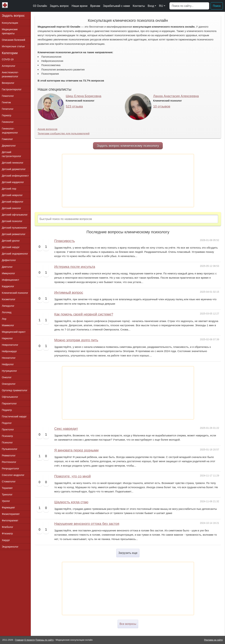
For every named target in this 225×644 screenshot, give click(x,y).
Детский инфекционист (15, 176)
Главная (19, 640)
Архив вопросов (48, 129)
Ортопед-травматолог (15, 390)
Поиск (217, 6)
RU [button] (161, 6)
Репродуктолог (11, 469)
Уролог (6, 501)
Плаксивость (65, 241)
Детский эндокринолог (15, 254)
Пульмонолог (10, 449)
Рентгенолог (9, 462)
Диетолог (7, 267)
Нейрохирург (9, 351)
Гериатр (7, 115)
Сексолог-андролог (13, 475)
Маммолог (8, 325)
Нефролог (8, 364)
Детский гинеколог (13, 163)
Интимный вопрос (69, 292)
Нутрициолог (9, 371)
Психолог (7, 443)
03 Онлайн (40, 6)
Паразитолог (9, 404)
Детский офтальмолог (15, 215)
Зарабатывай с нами (116, 6)
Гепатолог (8, 109)
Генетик (6, 102)
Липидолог (8, 306)
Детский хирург (11, 247)
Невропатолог (10, 345)
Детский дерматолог (14, 169)
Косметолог (9, 299)
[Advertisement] (128, 181)
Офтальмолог (10, 397)
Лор (4, 319)
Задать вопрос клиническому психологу (128, 146)
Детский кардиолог (13, 182)
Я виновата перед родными (76, 450)
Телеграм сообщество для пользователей (64, 133)
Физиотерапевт (11, 514)
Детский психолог (12, 221)
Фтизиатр (7, 534)
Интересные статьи (13, 46)
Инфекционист (11, 280)
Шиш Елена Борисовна (83, 96)
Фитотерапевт (10, 521)
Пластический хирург (14, 417)
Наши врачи (80, 6)
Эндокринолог (10, 547)
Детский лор (9, 189)
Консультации (10, 23)
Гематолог (8, 96)
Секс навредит (66, 429)
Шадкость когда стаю (71, 502)
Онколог (7, 377)
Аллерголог (9, 66)
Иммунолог (9, 273)
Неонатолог (9, 358)
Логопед (7, 312)
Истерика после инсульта (75, 267)
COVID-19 (8, 59)
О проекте (30, 640)
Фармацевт (9, 508)
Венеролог (8, 83)
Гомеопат (7, 139)
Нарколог (7, 338)
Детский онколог (12, 208)
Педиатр (7, 410)
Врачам (95, 6)
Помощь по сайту (45, 640)
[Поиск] (189, 6)
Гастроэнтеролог (12, 89)
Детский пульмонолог (15, 228)
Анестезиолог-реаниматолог (10, 74)
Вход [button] (151, 6)
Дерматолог (9, 146)
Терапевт (7, 488)
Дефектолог (9, 260)
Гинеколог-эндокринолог (10, 131)
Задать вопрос (59, 6)
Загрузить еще (128, 553)
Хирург (6, 540)
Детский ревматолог (14, 234)
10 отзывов (162, 106)
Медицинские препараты (10, 31)
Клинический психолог (15, 293)
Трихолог (7, 495)
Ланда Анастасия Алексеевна (176, 96)
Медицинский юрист (14, 332)
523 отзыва (74, 106)
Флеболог (8, 527)
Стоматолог (9, 482)
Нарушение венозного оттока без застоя (87, 524)
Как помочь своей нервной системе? (84, 314)
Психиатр (7, 436)
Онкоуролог (9, 384)
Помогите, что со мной (73, 476)
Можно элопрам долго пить (76, 340)
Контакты (139, 6)
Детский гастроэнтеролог (12, 154)
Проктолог (8, 430)
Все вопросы (128, 624)
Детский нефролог (13, 202)
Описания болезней (14, 40)
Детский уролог (11, 241)
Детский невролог (12, 195)
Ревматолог (9, 456)
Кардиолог (8, 286)
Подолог (7, 423)
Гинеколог (8, 122)
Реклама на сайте (213, 640)
